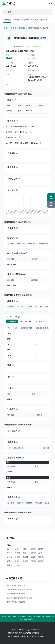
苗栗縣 (33, 553)
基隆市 (17, 549)
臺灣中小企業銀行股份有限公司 (19, 598)
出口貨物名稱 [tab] (41, 322)
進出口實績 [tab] (12, 322)
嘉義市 (25, 557)
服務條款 (18, 633)
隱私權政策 (27, 633)
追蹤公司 (51, 197)
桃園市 (13, 28)
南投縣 (17, 557)
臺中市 (41, 553)
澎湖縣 (25, 561)
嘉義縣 (33, 557)
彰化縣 (9, 557)
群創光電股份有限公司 (16, 602)
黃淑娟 (9, 58)
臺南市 (9, 561)
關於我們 (11, 633)
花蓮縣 (17, 565)
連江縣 (33, 549)
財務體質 (16, 20)
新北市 (25, 549)
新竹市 (9, 553)
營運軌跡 (25, 20)
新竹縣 (17, 553)
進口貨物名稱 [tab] (26, 322)
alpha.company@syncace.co (32, 636)
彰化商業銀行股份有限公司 (18, 594)
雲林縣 (41, 557)
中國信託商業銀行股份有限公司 (19, 590)
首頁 (6, 28)
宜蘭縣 (41, 549)
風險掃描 (35, 20)
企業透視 (7, 20)
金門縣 (33, 561)
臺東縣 (9, 565)
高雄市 (17, 561)
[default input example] (27, 12)
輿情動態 (44, 20)
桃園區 (22, 28)
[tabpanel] (27, 342)
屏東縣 (41, 561)
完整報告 (51, 204)
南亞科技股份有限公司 (16, 585)
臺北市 (9, 549)
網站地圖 (36, 633)
